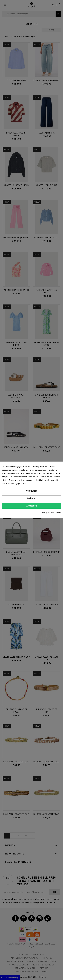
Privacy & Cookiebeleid (51, 513)
